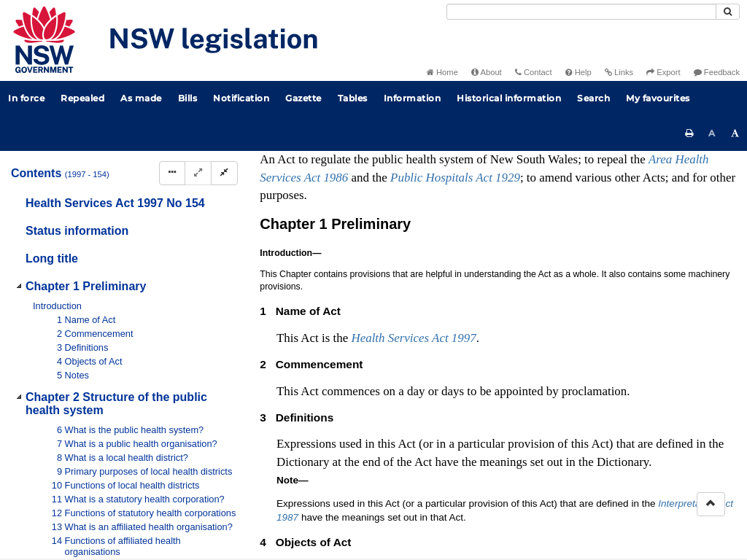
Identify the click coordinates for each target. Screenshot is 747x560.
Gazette (303, 98)
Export (663, 72)
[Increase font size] (735, 133)
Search (593, 98)
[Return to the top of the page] (711, 504)
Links (619, 72)
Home (442, 72)
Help (578, 72)
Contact (534, 72)
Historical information (509, 98)
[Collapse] (224, 173)
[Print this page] (689, 133)
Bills (188, 98)
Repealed (82, 98)
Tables (353, 98)
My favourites (658, 98)
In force (26, 98)
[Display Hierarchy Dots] (172, 173)
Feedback (717, 72)
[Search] (581, 12)
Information (413, 98)
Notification (241, 98)
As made (141, 98)
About (487, 72)
